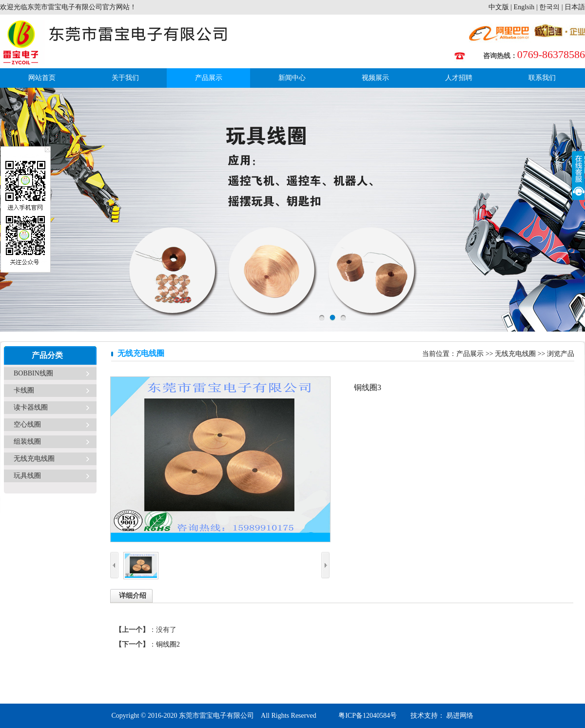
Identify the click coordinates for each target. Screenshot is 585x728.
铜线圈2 (168, 644)
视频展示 (375, 78)
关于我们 (125, 78)
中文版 (499, 7)
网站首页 (42, 78)
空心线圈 (27, 424)
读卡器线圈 (31, 407)
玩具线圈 (27, 476)
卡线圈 (24, 390)
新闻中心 (292, 78)
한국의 (549, 7)
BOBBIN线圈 (33, 373)
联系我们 (542, 78)
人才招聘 (459, 78)
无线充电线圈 (34, 459)
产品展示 (209, 78)
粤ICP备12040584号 (368, 716)
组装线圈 (27, 442)
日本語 (575, 7)
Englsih (524, 7)
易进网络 (459, 716)
